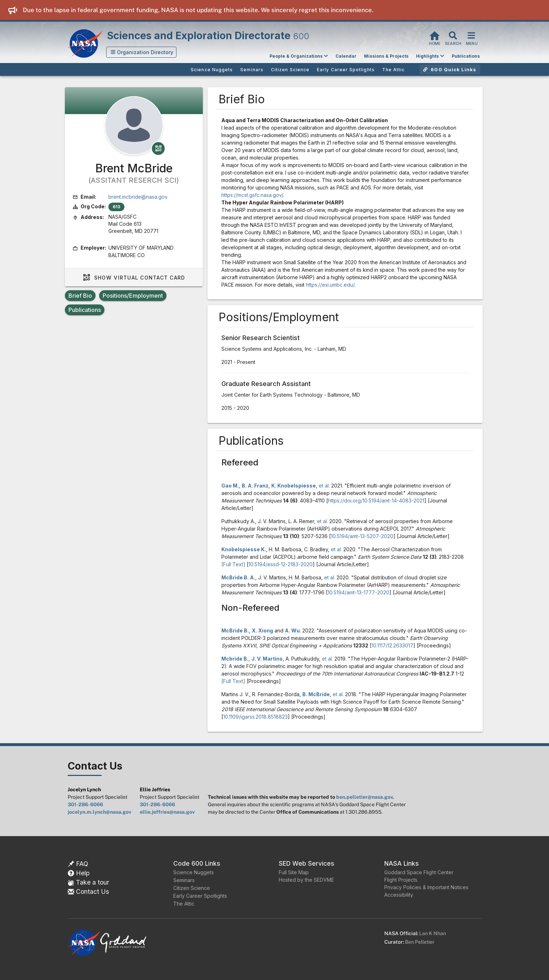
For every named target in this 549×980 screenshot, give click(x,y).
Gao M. (230, 486)
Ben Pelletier (420, 942)
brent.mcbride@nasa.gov (138, 197)
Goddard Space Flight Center (419, 872)
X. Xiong (262, 630)
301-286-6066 (85, 804)
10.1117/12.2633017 (392, 645)
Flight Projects (401, 880)
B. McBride (316, 694)
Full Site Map (294, 872)
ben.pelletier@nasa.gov (364, 797)
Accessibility (399, 895)
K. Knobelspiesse (294, 486)
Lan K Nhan (433, 933)
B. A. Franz (255, 486)
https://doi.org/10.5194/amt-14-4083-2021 (376, 501)
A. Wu (292, 630)
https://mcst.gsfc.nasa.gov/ (252, 195)
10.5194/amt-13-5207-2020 (362, 536)
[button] (142, 52)
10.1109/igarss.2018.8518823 (255, 717)
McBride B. (235, 630)
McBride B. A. (238, 577)
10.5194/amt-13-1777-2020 (358, 592)
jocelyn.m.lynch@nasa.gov (99, 812)
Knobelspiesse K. (244, 549)
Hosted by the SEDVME (306, 880)
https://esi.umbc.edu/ (330, 285)
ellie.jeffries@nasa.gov (167, 812)
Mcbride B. (235, 659)
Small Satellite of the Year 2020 (320, 262)
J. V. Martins (267, 659)
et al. (324, 486)
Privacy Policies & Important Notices (426, 887)
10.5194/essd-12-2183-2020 (281, 564)
